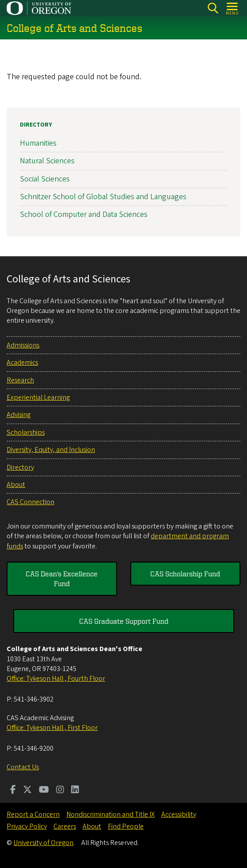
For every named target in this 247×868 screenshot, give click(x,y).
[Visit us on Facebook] (13, 791)
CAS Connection (30, 502)
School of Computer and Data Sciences (84, 214)
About (16, 485)
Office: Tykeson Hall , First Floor (52, 728)
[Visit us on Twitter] (27, 791)
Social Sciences (45, 179)
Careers (65, 826)
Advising (19, 415)
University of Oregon (43, 843)
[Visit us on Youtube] (44, 791)
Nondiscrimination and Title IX (110, 814)
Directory (36, 125)
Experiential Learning (38, 397)
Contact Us (23, 767)
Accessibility (179, 814)
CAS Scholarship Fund (185, 574)
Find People (126, 826)
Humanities (38, 143)
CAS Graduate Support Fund (124, 621)
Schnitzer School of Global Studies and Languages (103, 197)
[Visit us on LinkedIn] (75, 791)
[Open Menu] (233, 8)
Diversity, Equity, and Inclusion (51, 450)
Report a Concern (33, 814)
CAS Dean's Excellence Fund (62, 579)
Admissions (23, 345)
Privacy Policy (27, 826)
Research (20, 380)
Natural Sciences (47, 161)
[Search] (213, 8)
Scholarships (26, 432)
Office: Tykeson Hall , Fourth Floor (56, 679)
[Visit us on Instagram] (60, 791)
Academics (22, 363)
